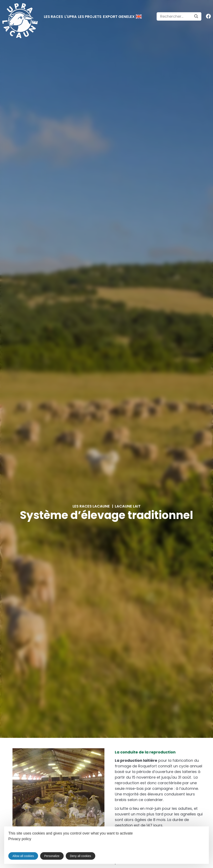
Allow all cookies (23, 856)
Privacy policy (20, 839)
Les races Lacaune (91, 506)
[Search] (196, 16)
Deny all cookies (80, 856)
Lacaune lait (128, 506)
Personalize (52, 856)
